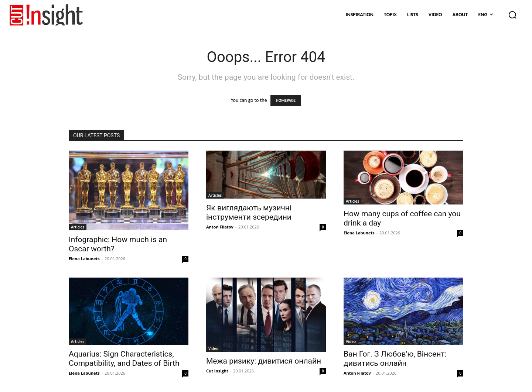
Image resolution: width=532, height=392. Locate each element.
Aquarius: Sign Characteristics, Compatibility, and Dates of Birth (124, 359)
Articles (78, 227)
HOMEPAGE (286, 101)
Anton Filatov (220, 227)
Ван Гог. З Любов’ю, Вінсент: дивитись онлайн (395, 359)
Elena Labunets (84, 259)
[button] (512, 15)
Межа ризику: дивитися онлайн (264, 361)
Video (213, 348)
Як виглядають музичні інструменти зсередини (249, 212)
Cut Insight (217, 371)
